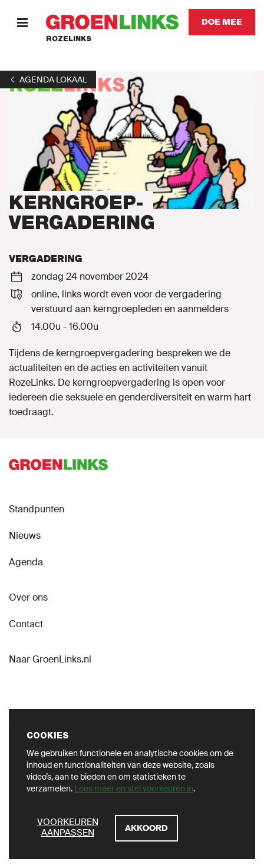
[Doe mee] (222, 22)
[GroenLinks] (112, 22)
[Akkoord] (146, 828)
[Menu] (22, 22)
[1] (48, 79)
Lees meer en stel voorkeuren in (134, 789)
